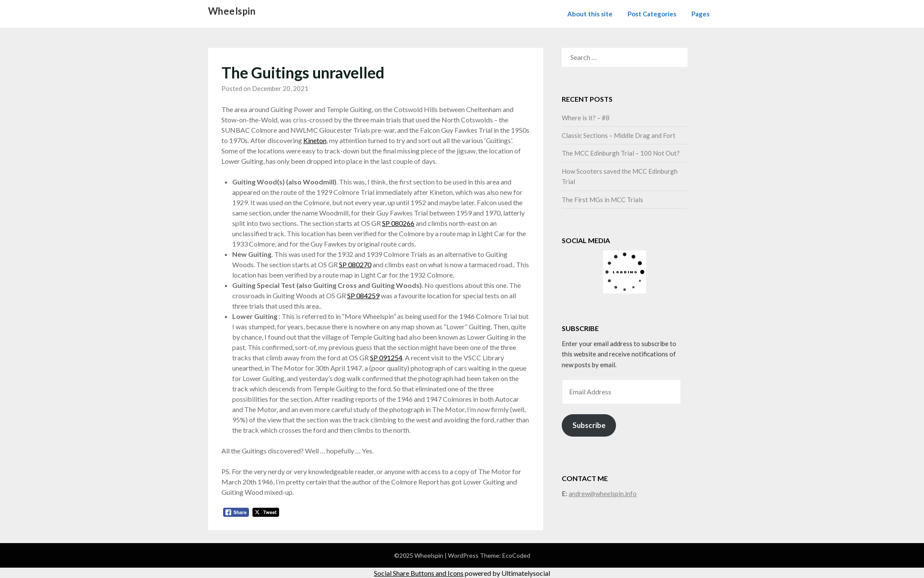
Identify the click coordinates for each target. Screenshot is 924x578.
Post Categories (652, 14)
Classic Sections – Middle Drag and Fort (619, 135)
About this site (590, 14)
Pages (700, 14)
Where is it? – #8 (586, 118)
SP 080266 (398, 223)
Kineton (315, 140)
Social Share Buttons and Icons (419, 573)
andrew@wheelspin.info (603, 494)
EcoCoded (516, 555)
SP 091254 (386, 358)
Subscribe (589, 425)
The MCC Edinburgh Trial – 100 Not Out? (621, 153)
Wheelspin (232, 11)
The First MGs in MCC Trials (602, 200)
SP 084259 (363, 295)
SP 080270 (355, 264)
